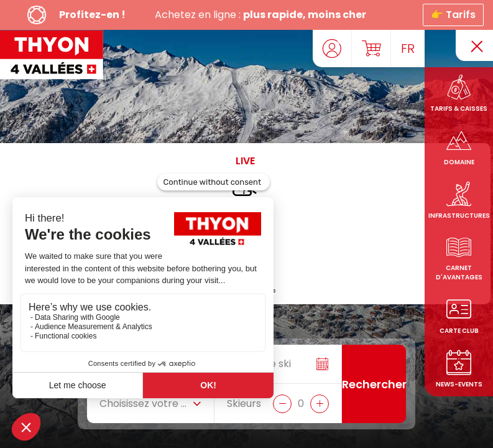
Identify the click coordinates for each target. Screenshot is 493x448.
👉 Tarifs (453, 15)
